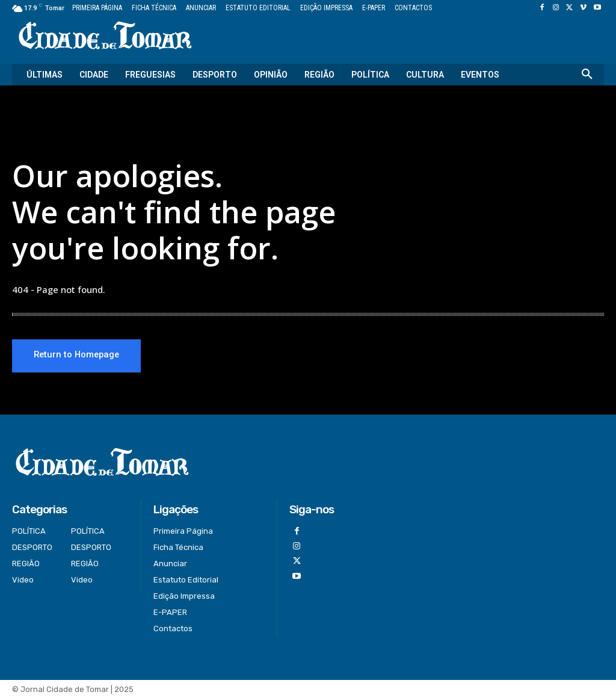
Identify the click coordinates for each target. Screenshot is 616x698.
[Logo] (105, 36)
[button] (587, 75)
